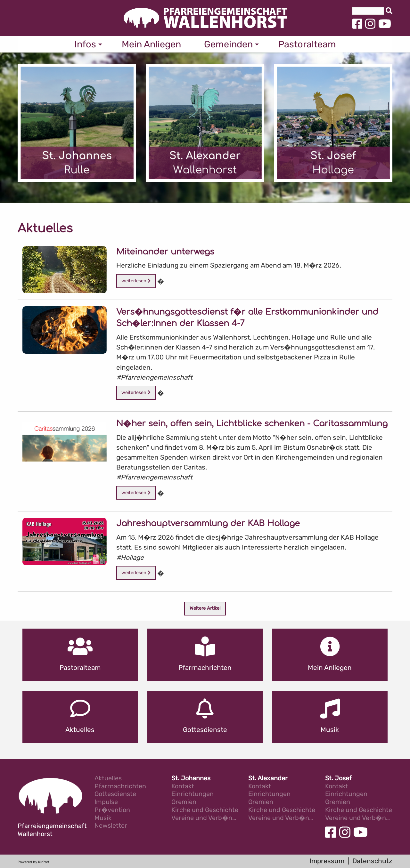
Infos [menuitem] (85, 44)
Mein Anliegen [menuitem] (151, 44)
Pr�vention (112, 810)
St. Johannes (191, 779)
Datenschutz (372, 861)
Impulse (106, 802)
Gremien (184, 802)
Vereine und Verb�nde (205, 818)
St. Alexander (268, 779)
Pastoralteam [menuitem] (307, 44)
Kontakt (183, 787)
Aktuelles (108, 779)
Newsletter (111, 826)
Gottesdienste (115, 794)
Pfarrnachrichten (120, 787)
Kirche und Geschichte (205, 810)
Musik (103, 818)
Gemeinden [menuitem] (228, 44)
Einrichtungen (193, 794)
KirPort (44, 862)
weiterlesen (136, 281)
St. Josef (338, 779)
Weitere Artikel (205, 608)
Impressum (327, 861)
